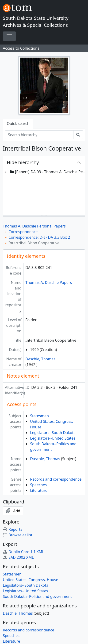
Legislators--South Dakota (53, 433)
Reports (13, 529)
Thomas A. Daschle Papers (49, 282)
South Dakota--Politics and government (37, 596)
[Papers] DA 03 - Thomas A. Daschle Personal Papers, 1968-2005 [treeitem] (48, 172)
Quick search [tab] (18, 124)
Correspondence (23, 232)
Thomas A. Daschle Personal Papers (34, 226)
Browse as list (18, 535)
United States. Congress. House (31, 580)
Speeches (38, 485)
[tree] (44, 192)
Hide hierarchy (23, 162)
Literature (39, 490)
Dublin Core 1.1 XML (23, 552)
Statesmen (39, 416)
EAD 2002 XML (18, 557)
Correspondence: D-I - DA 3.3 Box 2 (39, 237)
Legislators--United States (53, 438)
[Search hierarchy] (39, 135)
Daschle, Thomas (40, 359)
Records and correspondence (56, 479)
